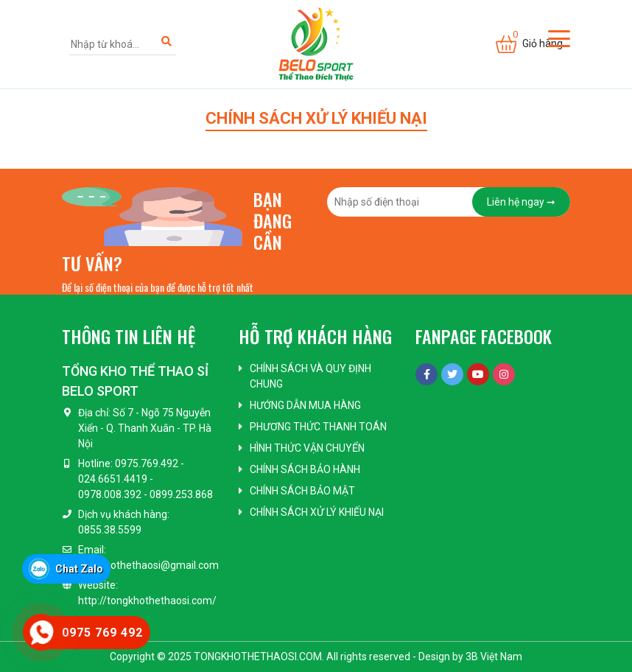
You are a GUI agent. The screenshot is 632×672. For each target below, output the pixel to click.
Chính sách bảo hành (305, 469)
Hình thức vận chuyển (307, 448)
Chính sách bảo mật (302, 491)
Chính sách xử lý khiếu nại (317, 512)
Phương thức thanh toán (318, 427)
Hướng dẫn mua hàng (305, 405)
